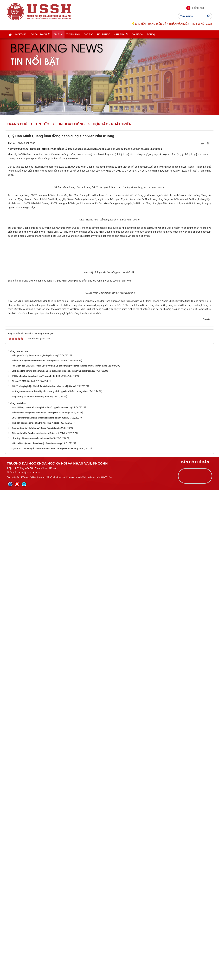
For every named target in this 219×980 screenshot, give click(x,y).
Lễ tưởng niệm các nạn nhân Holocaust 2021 (33, 928)
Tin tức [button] (58, 35)
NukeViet (82, 967)
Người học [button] (104, 35)
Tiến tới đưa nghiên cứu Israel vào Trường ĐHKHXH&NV (39, 850)
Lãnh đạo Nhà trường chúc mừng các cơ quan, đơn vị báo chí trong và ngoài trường (52, 861)
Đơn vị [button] (151, 35)
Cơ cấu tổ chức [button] (40, 35)
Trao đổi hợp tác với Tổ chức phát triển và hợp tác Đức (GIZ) (41, 897)
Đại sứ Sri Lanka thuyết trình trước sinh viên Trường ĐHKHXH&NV (44, 938)
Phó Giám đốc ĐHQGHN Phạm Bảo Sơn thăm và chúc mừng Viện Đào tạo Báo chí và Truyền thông (59, 856)
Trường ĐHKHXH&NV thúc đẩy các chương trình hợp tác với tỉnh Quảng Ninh (49, 881)
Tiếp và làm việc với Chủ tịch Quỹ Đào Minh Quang (36, 933)
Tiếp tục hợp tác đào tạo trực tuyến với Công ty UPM (37, 923)
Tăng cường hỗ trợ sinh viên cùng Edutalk (32, 886)
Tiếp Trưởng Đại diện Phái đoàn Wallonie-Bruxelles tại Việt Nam (43, 876)
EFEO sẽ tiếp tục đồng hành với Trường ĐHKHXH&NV (38, 866)
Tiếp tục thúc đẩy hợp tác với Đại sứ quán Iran (34, 845)
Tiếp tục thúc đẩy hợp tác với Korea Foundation (35, 918)
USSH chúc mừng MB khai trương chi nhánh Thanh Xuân (39, 908)
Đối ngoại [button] (137, 35)
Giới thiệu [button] (21, 35)
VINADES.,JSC (105, 967)
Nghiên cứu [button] (121, 35)
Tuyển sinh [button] (73, 35)
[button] (195, 8)
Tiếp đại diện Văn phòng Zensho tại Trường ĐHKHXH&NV (40, 902)
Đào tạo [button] (89, 35)
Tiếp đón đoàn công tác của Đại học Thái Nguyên (36, 913)
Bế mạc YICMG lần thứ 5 (24, 871)
